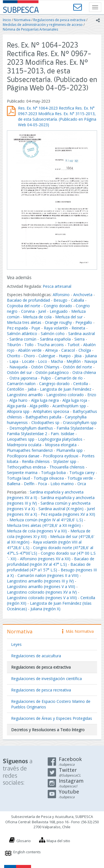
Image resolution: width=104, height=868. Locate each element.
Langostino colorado (65, 395)
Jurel (42, 311)
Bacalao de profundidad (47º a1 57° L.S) (49, 567)
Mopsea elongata (61, 445)
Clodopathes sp (45, 422)
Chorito (14, 356)
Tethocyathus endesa (26, 467)
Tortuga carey (82, 473)
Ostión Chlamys (45, 367)
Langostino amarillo (25, 395)
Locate (28, 361)
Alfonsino (61, 295)
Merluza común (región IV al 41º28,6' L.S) (46, 520)
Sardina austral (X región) (61, 509)
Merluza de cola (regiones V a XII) (37, 531)
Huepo (65, 356)
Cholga (85, 350)
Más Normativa (78, 631)
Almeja (51, 350)
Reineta (78, 328)
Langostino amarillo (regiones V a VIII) (41, 586)
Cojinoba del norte (24, 306)
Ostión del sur (19, 372)
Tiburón (14, 345)
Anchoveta (83, 295)
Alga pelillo (39, 406)
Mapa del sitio (58, 841)
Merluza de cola (37, 317)
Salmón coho (53, 333)
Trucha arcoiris (50, 345)
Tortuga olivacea (49, 478)
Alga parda (17, 406)
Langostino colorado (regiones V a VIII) (42, 598)
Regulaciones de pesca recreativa (41, 690)
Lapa (14, 361)
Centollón (16, 389)
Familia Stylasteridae (75, 428)
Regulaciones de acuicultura (36, 656)
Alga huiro (18, 400)
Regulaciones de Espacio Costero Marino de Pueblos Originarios (51, 704)
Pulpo (46, 378)
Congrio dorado (58, 306)
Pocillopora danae (23, 456)
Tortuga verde (80, 478)
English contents (27, 852)
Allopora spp (18, 411)
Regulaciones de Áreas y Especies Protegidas (52, 718)
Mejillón (74, 361)
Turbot (73, 345)
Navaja (91, 361)
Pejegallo (84, 322)
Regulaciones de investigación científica (46, 679)
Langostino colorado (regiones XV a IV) (42, 592)
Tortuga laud (18, 478)
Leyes (16, 644)
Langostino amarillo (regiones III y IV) (40, 581)
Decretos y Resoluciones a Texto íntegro (48, 730)
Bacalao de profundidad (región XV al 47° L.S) (51, 561)
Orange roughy (58, 322)
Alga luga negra (45, 400)
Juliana (91, 356)
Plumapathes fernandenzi (30, 450)
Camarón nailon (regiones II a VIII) (48, 575)
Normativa (22, 20)
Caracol (68, 350)
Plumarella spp (69, 450)
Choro (29, 356)
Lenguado (59, 311)
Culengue (47, 356)
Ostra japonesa (23, 378)
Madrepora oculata (24, 445)
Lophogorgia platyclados (60, 439)
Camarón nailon (22, 384)
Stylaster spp (65, 461)
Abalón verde (30, 350)
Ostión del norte (78, 367)
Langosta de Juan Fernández (66, 389)
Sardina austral (82, 333)
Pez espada (17, 328)
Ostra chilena (84, 372)
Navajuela (18, 367)
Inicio (7, 20)
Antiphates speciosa (51, 411)
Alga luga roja (75, 400)
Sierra (79, 339)
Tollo (29, 345)
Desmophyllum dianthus (31, 428)
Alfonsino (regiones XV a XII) (45, 559)
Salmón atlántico (22, 333)
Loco (43, 361)
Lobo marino (62, 484)
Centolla (81, 384)
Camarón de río (69, 378)
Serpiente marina (22, 473)
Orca (82, 484)
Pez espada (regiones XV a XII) (68, 514)
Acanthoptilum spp (69, 406)
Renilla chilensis (36, 461)
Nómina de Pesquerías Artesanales (30, 29)
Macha (57, 361)
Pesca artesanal (57, 286)
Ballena (14, 484)
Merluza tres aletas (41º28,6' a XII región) (44, 525)
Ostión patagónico (52, 372)
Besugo (60, 300)
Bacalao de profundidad (28, 300)
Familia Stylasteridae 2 (27, 434)
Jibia (78, 356)
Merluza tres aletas (24, 322)
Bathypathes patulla (43, 417)
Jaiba (32, 389)
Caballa (78, 300)
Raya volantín (56, 328)
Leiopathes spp (21, 439)
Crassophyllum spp (80, 422)
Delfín (29, 484)
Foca (42, 484)
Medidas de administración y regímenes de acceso (43, 25)
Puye (36, 328)
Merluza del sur (69, 317)
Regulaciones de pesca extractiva (59, 20)
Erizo (92, 395)
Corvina (28, 311)
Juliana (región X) (45, 609)
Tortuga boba (53, 473)
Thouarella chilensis (67, 467)
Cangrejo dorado (54, 384)
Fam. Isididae (63, 434)
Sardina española (55, 339)
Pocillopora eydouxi (61, 456)
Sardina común (23, 339)
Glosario (24, 841)
